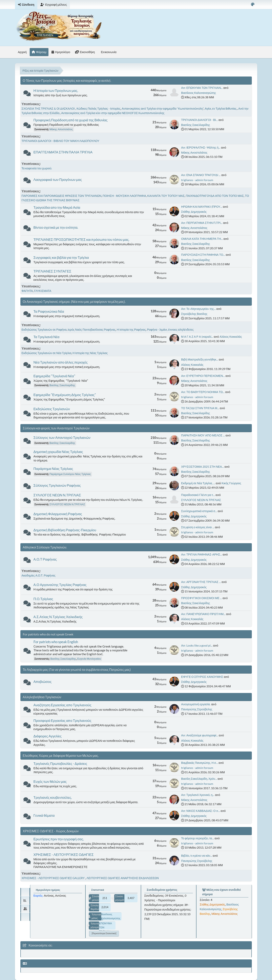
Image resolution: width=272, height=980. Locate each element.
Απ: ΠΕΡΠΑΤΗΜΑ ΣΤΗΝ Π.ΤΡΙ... (202, 223)
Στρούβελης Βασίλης (194, 314)
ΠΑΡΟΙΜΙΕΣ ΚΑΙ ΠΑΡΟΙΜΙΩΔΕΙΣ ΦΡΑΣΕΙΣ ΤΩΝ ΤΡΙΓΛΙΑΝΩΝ (62, 196)
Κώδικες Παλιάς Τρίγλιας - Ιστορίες (99, 108)
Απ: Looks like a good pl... (197, 645)
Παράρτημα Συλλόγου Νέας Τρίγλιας (70, 474)
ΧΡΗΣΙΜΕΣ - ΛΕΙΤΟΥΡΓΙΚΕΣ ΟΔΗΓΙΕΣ (64, 855)
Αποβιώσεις (43, 682)
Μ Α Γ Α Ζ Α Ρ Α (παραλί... (197, 337)
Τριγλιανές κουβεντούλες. (53, 797)
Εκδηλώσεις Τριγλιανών (52, 409)
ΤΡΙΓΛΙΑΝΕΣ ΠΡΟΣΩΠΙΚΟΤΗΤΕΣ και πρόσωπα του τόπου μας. (82, 239)
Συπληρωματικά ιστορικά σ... (199, 511)
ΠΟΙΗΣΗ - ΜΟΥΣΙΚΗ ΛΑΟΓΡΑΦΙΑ (124, 196)
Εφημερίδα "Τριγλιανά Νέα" (54, 376)
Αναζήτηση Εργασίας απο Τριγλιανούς (62, 705)
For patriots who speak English (56, 642)
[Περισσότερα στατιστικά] (104, 933)
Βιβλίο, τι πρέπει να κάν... (197, 856)
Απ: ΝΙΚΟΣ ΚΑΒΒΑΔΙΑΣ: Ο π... (201, 811)
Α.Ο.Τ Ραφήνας (45, 559)
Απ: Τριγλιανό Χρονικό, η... (198, 795)
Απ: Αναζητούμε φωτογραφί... (200, 735)
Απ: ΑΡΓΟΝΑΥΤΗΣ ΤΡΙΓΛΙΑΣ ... (201, 582)
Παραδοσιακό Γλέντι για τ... (198, 495)
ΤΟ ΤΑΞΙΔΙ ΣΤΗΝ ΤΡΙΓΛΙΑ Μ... (200, 408)
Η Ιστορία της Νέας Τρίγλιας (90, 353)
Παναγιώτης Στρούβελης (197, 709)
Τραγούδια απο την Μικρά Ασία (57, 207)
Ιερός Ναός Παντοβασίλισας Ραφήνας (92, 330)
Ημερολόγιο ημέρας (48, 890)
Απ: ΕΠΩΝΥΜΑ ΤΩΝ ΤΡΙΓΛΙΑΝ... (202, 88)
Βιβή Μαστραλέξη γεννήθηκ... (200, 359)
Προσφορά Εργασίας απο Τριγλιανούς (62, 721)
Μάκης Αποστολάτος (61, 129)
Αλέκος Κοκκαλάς (231, 337)
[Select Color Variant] (253, 5)
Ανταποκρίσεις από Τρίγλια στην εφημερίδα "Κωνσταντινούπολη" (163, 108)
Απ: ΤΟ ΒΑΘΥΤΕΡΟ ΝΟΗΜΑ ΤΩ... (203, 392)
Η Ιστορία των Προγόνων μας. (56, 91)
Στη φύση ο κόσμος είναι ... (198, 527)
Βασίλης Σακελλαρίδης (196, 125)
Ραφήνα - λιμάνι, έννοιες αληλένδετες (170, 330)
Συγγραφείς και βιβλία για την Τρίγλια (61, 257)
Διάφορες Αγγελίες (48, 736)
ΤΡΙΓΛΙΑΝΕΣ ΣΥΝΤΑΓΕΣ (52, 271)
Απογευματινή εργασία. (196, 704)
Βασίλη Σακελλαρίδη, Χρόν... (199, 779)
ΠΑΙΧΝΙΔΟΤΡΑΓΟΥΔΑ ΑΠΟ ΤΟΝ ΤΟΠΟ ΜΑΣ (215, 196)
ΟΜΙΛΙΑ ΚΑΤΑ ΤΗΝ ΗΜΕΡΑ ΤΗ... (202, 239)
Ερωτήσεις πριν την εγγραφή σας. (59, 839)
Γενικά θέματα (44, 815)
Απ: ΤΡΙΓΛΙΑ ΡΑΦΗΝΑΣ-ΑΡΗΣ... (202, 554)
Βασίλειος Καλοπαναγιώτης (198, 93)
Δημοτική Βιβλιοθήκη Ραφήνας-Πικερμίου (65, 530)
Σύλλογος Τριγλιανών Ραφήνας (57, 485)
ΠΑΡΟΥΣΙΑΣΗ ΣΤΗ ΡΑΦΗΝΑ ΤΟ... (203, 255)
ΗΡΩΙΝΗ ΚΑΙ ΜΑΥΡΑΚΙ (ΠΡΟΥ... (202, 207)
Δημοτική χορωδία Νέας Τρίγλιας (58, 452)
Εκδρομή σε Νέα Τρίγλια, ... (198, 483)
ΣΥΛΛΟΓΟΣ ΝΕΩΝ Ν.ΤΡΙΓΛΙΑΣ (57, 495)
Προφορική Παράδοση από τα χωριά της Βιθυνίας (71, 120)
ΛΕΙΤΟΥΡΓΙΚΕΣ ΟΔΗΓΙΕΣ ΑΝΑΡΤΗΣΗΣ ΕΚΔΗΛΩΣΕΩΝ (123, 878)
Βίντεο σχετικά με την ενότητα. (56, 227)
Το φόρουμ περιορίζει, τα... (197, 838)
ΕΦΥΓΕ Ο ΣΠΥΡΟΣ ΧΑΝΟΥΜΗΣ (202, 677)
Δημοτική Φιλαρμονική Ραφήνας (58, 514)
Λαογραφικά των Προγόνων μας (58, 180)
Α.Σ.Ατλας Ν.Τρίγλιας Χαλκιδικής (58, 617)
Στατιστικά (98, 890)
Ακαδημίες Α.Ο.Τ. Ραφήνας (39, 575)
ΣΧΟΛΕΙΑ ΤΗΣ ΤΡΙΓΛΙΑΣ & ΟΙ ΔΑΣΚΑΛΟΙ (48, 108)
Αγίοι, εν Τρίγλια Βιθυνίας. (221, 108)
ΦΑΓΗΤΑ (27, 291)
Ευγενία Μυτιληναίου (89, 659)
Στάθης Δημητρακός (194, 212)
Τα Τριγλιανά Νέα (47, 337)
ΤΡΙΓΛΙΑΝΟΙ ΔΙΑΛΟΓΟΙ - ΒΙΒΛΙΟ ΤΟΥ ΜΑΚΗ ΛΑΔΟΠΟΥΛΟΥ (60, 141)
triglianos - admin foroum (197, 180)
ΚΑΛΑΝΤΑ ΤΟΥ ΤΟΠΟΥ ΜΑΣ (166, 196)
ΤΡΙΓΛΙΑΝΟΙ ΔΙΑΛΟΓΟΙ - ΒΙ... (199, 120)
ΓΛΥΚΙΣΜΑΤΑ (43, 291)
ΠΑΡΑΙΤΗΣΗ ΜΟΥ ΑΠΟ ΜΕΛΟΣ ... (203, 435)
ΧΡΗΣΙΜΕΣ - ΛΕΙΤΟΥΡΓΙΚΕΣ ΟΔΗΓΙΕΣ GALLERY (54, 878)
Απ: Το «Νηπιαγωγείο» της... (198, 309)
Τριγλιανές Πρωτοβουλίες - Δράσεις (60, 764)
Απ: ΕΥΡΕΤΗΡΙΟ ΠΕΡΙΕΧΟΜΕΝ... (203, 376)
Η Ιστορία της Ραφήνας (131, 330)
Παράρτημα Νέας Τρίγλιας (53, 469)
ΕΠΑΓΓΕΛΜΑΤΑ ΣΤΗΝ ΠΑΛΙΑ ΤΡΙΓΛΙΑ (63, 152)
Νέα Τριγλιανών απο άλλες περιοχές (61, 362)
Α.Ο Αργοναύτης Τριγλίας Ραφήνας (60, 585)
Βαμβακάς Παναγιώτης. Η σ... (200, 763)
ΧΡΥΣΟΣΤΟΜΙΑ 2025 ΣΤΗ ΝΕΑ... (202, 467)
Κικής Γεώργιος (231, 483)
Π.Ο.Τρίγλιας (43, 599)
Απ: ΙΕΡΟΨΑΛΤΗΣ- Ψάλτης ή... (201, 147)
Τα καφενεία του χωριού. (37, 168)
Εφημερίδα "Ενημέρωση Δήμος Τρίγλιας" (65, 395)
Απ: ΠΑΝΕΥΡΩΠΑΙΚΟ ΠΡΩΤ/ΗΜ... (203, 614)
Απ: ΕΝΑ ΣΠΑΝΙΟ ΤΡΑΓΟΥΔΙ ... (201, 175)
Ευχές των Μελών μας (50, 781)
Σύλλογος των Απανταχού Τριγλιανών (62, 438)
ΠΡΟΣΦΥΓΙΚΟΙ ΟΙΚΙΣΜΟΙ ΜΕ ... (201, 598)
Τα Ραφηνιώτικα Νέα (49, 311)
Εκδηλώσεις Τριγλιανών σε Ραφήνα (44, 330)
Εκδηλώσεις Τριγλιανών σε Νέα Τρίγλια (47, 353)
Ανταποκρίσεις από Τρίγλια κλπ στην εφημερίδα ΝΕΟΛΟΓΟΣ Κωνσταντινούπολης (113, 113)
